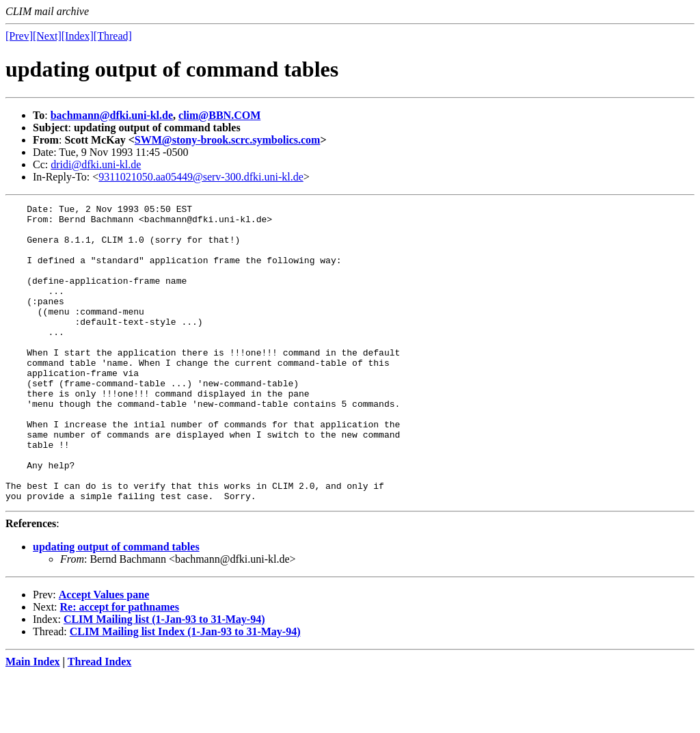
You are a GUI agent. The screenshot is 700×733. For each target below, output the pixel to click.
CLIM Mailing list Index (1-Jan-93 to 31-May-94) (185, 691)
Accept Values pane (104, 654)
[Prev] (19, 36)
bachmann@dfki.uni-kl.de (112, 115)
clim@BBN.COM (219, 115)
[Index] (78, 36)
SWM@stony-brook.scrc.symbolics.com (228, 140)
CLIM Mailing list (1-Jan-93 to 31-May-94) (164, 679)
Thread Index (100, 721)
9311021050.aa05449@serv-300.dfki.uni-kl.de (201, 177)
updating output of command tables (116, 606)
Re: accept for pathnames (120, 666)
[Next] (47, 36)
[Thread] (113, 36)
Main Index (33, 721)
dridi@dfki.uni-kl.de (96, 164)
